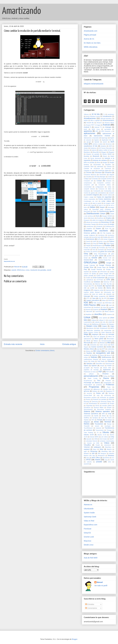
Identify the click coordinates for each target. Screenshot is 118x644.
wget (85, 451)
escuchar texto (96, 237)
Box (111, 160)
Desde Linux (89, 545)
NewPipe (95, 355)
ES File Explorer (106, 233)
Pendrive (105, 374)
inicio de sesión (97, 294)
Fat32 (94, 241)
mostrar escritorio (97, 347)
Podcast (108, 381)
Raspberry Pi (110, 391)
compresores (88, 183)
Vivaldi (98, 445)
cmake (110, 177)
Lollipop (94, 320)
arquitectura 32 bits (91, 146)
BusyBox (108, 165)
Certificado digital (103, 171)
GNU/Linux (21, 270)
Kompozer (97, 307)
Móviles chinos (89, 349)
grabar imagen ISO (105, 274)
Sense (97, 406)
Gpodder (95, 272)
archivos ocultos (98, 144)
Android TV (98, 127)
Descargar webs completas (102, 209)
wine (88, 458)
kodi (110, 305)
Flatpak (88, 246)
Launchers (98, 311)
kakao (104, 300)
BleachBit (96, 152)
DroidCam (100, 218)
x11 (113, 458)
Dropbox (109, 218)
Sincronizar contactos (104, 409)
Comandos (95, 179)
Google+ (109, 269)
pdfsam (91, 374)
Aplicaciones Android (102, 136)
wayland (87, 449)
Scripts (112, 403)
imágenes (87, 290)
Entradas (90, 604)
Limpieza (109, 314)
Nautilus (89, 353)
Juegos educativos (93, 300)
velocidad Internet (92, 441)
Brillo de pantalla (89, 162)
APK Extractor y (106, 131)
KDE (86, 303)
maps (112, 326)
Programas (94, 387)
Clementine (103, 175)
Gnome (94, 258)
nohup (86, 357)
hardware (97, 282)
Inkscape (87, 296)
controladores (102, 193)
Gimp (86, 254)
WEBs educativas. (91, 47)
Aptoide (97, 142)
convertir (111, 193)
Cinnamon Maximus (90, 175)
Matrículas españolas (93, 330)
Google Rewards (97, 269)
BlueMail (86, 156)
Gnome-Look (89, 537)
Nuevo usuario (107, 359)
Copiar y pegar (89, 197)
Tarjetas (86, 420)
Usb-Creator (103, 439)
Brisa (99, 162)
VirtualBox (87, 445)
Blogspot (111, 152)
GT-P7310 (100, 280)
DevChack (87, 211)
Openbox (89, 364)
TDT (93, 420)
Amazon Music (109, 123)
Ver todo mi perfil (101, 586)
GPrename (103, 272)
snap (110, 414)
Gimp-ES (87, 533)
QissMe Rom (107, 389)
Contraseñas (108, 191)
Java (94, 298)
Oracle (102, 366)
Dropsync (87, 220)
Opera (86, 366)
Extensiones (90, 239)
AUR (110, 146)
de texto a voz (101, 205)
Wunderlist (106, 458)
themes (87, 424)
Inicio (42, 344)
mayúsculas (108, 330)
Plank (112, 376)
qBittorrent (97, 389)
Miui (109, 343)
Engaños (89, 229)
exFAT (112, 237)
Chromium (98, 173)
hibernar (98, 284)
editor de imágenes (98, 220)
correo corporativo (90, 199)
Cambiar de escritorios (92, 168)
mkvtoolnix (93, 345)
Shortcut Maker (99, 408)
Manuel (100, 582)
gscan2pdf (111, 278)
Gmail (86, 258)
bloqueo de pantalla (93, 154)
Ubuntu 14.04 (89, 435)
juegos (112, 298)
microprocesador (106, 341)
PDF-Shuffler (110, 372)
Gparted (86, 272)
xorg (106, 460)
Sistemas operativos (91, 414)
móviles (109, 347)
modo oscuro (104, 345)
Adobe (86, 120)
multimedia (111, 349)
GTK (108, 280)
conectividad (88, 187)
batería (94, 150)
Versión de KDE (93, 443)
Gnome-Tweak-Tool (105, 260)
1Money (86, 114)
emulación (99, 226)
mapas (104, 326)
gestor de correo (106, 252)
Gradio (88, 278)
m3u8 (110, 322)
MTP (103, 349)
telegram (87, 422)
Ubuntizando (89, 509)
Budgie (105, 162)
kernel (103, 305)
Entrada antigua (69, 344)
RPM (110, 399)
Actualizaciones (90, 118)
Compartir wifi (88, 181)
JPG (105, 298)
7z (104, 114)
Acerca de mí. (89, 39)
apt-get (89, 142)
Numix (86, 361)
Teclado (100, 420)
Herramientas (88, 284)
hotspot (86, 286)
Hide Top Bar (107, 284)
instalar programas (100, 296)
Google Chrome (105, 265)
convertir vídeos (107, 195)
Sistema (87, 411)
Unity (112, 437)
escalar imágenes (89, 235)
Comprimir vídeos (105, 185)
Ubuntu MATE (94, 437)
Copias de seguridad (104, 197)
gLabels (109, 256)
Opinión (94, 366)
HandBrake (87, 282)
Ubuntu (106, 432)
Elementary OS (106, 222)
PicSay (105, 376)
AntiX (85, 129)
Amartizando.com (91, 31)
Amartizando (21, 11)
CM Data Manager (100, 177)
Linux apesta (103, 318)
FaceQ (88, 241)
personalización (91, 376)
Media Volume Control (91, 332)
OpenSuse (109, 364)
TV (98, 433)
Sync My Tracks (106, 418)
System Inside (89, 513)
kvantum (104, 309)
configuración (100, 187)
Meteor (96, 341)
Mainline (104, 324)
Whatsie (86, 453)
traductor (99, 428)
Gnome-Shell (88, 260)
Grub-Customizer (99, 278)
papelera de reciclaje (91, 370)
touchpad (108, 426)
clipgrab (112, 175)
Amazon (99, 123)
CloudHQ (89, 177)
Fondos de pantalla (90, 248)
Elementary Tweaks (90, 224)
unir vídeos (105, 437)
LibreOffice (98, 314)
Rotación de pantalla (100, 399)
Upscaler (89, 439)
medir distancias (106, 332)
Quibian (95, 391)
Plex (99, 381)
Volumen (87, 447)
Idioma (109, 288)
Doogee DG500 (107, 216)
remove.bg (107, 395)
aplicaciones (89, 133)
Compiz (99, 181)
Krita (104, 307)
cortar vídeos (106, 201)
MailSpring (95, 324)
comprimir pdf (89, 185)
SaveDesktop (93, 403)
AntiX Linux (96, 129)
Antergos (108, 127)
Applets (97, 140)
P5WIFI (109, 366)
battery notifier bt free (105, 150)
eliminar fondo (103, 224)
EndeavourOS (110, 226)
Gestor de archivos (92, 252)
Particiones (107, 370)
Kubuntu (96, 310)
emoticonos (90, 226)
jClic (100, 298)
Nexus (102, 355)
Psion (109, 387)
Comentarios (91, 608)
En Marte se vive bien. (92, 43)
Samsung (95, 402)
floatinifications (97, 246)
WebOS (109, 449)
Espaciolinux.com (91, 525)
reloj (98, 395)
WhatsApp (94, 451)
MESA (88, 341)
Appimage (104, 138)
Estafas (105, 237)
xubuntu (89, 462)
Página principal (90, 35)
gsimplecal (90, 280)
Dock (97, 216)
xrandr (49, 270)
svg (110, 416)
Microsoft (87, 343)
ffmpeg (88, 243)
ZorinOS (86, 464)
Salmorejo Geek (90, 517)
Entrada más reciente (13, 344)
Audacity (103, 146)
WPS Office (96, 458)
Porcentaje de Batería (92, 383)
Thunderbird (99, 424)
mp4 (98, 349)
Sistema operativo (103, 411)
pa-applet (87, 368)
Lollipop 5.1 (102, 320)
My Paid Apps (110, 351)
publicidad (87, 389)
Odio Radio (101, 361)
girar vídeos (99, 256)
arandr (14, 270)
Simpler (109, 408)
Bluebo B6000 (107, 154)
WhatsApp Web (106, 451)
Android (106, 125)
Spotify (96, 416)
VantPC (112, 439)
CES (113, 171)
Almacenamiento (108, 120)
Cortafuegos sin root (91, 201)
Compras (109, 181)
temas (96, 422)
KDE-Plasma (90, 305)
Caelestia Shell (89, 167)
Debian (92, 207)
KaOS (110, 300)
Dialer (95, 211)
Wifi (93, 453)
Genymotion (110, 250)
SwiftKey (87, 418)
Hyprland (108, 286)
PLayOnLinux (88, 381)
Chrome (89, 173)
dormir (86, 218)
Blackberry (87, 152)
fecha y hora (103, 241)
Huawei (100, 286)
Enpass (98, 229)
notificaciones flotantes (91, 359)
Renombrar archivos (90, 397)
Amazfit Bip (90, 123)
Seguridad (89, 406)
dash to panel (97, 203)
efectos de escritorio (92, 222)
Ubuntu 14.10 (102, 435)
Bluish (105, 156)
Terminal (107, 422)
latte (113, 310)
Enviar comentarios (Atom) (45, 350)
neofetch (86, 355)
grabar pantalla (89, 276)
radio (102, 391)
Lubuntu (97, 322)
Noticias (94, 357)
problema (99, 385)
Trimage (109, 430)
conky (109, 187)
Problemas (110, 385)
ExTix (99, 239)
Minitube (102, 343)
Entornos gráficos (90, 233)
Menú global (99, 339)
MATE (112, 328)
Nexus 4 (109, 355)
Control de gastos (89, 193)
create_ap (87, 203)
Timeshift (87, 426)
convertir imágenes (93, 195)
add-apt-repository (106, 118)
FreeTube (87, 250)
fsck (94, 250)
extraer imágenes (109, 239)
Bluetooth (96, 156)
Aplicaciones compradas (91, 138)
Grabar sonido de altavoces (105, 276)
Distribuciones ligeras (107, 211)
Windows (111, 456)
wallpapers (97, 447)
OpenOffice (99, 364)
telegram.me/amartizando (94, 84)
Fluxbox (107, 245)
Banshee (87, 150)
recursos (89, 393)
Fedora (112, 241)
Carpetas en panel (90, 171)
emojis (112, 224)
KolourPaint (87, 307)
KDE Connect (98, 303)
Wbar (102, 449)
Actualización (107, 116)
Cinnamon (108, 173)
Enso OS (108, 229)
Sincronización (88, 409)
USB (96, 439)
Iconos (100, 288)
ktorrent (88, 310)
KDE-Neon (108, 303)
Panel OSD (107, 368)
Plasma (106, 378)
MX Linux (97, 351)
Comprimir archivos (104, 183)
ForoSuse (88, 529)
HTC (93, 286)
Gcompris (101, 250)
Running (86, 402)
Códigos (86, 179)
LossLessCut (88, 322)
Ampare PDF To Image (93, 125)
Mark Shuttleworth (102, 328)
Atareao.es (88, 505)
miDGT (95, 343)
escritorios (101, 235)
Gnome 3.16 (107, 258)
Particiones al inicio (90, 372)
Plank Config (93, 378)
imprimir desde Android (92, 292)
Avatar (86, 148)
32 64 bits (96, 114)
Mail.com (87, 324)
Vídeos (107, 443)
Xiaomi (98, 460)
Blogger (104, 152)
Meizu (104, 334)
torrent (97, 426)
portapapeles (107, 383)
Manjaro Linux (92, 326)
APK (97, 131)
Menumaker (110, 339)
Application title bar (108, 140)
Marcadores (90, 328)
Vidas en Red (89, 521)
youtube (99, 462)
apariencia (88, 131)
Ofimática (111, 361)
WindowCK (101, 456)
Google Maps (101, 267)
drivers (92, 218)
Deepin (102, 207)
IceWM (92, 288)
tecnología (109, 420)
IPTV (88, 298)
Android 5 (87, 127)
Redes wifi (100, 393)
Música (88, 351)
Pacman (96, 368)
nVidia (93, 361)
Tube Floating (88, 433)
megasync (95, 334)
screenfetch (103, 403)
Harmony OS (108, 282)
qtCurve (87, 391)
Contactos (87, 191)
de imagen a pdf (109, 203)
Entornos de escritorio (96, 231)
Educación (110, 220)
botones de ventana (100, 160)
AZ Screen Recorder (106, 148)
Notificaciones (107, 357)
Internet (111, 296)
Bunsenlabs (97, 165)
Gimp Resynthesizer (100, 254)
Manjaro (112, 324)
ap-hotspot (108, 129)
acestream (111, 114)
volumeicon (108, 445)
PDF (100, 372)
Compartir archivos (106, 179)
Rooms (88, 399)
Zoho (110, 462)
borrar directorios (96, 158)
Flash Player (110, 243)
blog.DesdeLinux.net (9, 261)
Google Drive (89, 267)
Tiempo (109, 424)
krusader (111, 307)
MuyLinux (88, 541)
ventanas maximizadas (107, 441)
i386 (85, 288)
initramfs (109, 294)
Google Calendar (89, 265)
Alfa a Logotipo (95, 120)
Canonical (108, 168)
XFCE (88, 460)
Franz (110, 248)
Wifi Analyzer (102, 453)
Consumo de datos (105, 189)
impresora (109, 290)
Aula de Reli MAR (91, 558)
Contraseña (97, 191)
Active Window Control (93, 116)
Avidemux (93, 148)
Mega (86, 334)
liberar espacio (109, 311)
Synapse (95, 418)
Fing (95, 243)
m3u (104, 322)
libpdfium (89, 314)
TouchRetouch (88, 428)
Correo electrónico (105, 199)
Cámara (109, 167)
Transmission (100, 430)
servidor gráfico (107, 406)
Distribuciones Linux (96, 214)
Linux (27, 270)
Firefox (101, 243)
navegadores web (103, 353)
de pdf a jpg (90, 205)
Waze (95, 449)
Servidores (87, 408)
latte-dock (89, 311)
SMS (103, 414)
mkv (85, 345)
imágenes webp (98, 290)
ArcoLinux (109, 144)
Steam (104, 416)
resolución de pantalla (38, 270)
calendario (100, 167)
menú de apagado (99, 337)
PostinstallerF (88, 385)
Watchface (108, 447)
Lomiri (110, 320)
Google (109, 263)
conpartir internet (89, 189)
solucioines (87, 416)
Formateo (102, 248)
